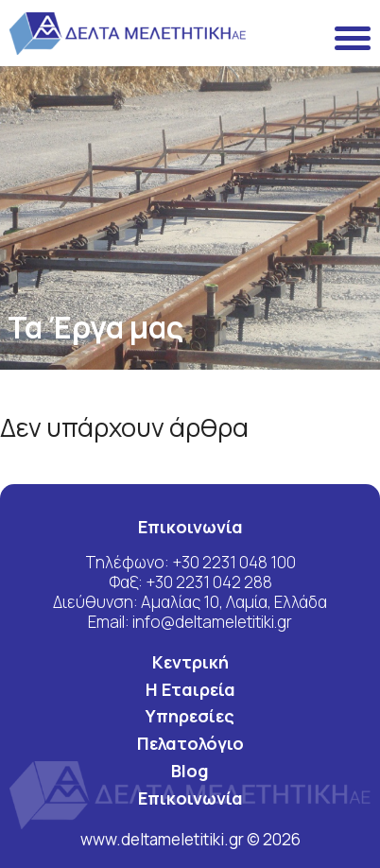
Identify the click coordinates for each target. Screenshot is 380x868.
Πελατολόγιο (190, 743)
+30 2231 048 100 (234, 562)
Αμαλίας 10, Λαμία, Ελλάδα (234, 602)
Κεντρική (190, 662)
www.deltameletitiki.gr (164, 839)
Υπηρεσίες (190, 716)
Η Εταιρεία (190, 689)
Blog (190, 771)
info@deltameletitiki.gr (212, 622)
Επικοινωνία (190, 798)
